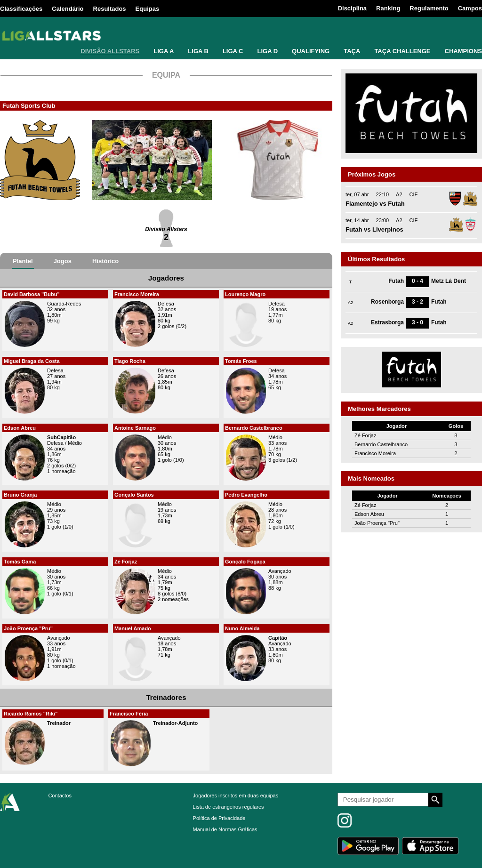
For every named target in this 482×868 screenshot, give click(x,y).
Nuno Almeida (242, 628)
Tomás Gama (20, 562)
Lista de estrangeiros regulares (229, 807)
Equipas (148, 9)
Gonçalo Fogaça (245, 562)
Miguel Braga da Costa (32, 361)
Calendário (68, 9)
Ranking (388, 8)
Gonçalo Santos (134, 495)
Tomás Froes (241, 361)
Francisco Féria (129, 714)
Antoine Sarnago (135, 428)
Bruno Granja (20, 495)
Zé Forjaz (126, 562)
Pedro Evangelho (246, 495)
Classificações (21, 9)
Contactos (60, 796)
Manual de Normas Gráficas (225, 829)
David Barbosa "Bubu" (32, 294)
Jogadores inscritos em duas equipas (236, 796)
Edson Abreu (20, 428)
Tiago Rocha (130, 361)
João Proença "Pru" (28, 628)
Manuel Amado (133, 628)
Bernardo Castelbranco (254, 428)
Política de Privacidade (219, 818)
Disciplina (352, 8)
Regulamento (429, 8)
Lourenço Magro (245, 294)
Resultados (110, 9)
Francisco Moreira (137, 294)
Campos (470, 8)
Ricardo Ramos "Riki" (31, 714)
